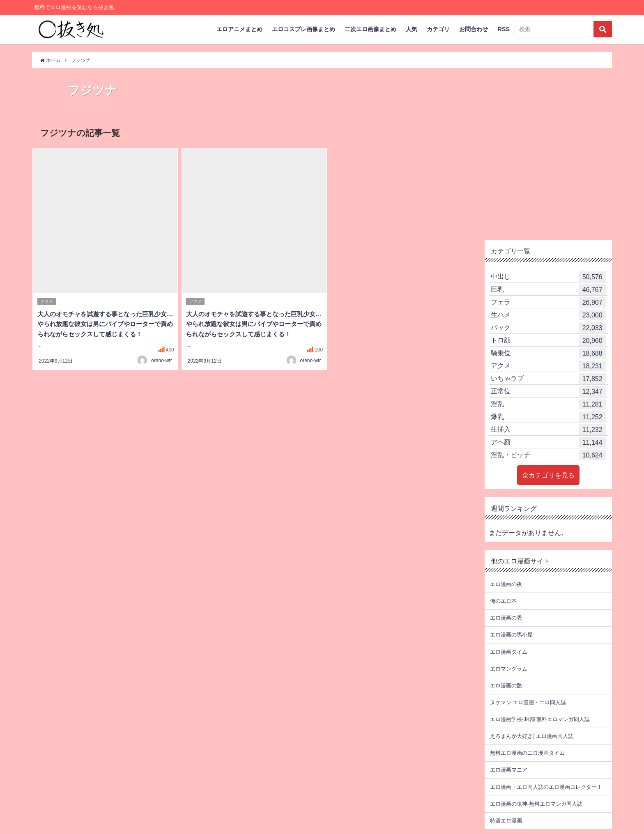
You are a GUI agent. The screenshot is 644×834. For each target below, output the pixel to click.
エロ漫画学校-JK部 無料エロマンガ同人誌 (540, 719)
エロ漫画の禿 (506, 618)
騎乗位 (548, 353)
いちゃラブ (548, 379)
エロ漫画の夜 (506, 584)
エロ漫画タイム (509, 652)
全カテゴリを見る (548, 475)
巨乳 (548, 289)
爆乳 (548, 417)
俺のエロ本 (503, 601)
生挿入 (548, 430)
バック (548, 328)
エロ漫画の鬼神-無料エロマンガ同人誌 (536, 804)
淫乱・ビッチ (548, 455)
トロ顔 (548, 340)
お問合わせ (474, 29)
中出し (548, 277)
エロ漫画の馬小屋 (511, 635)
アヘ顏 (548, 442)
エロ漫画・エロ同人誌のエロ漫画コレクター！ (546, 787)
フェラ (548, 302)
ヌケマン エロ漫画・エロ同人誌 (528, 702)
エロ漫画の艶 (506, 686)
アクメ (47, 302)
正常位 (548, 391)
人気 (412, 29)
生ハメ (548, 315)
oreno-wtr (162, 369)
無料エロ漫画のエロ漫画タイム (527, 753)
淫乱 (548, 404)
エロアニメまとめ (239, 29)
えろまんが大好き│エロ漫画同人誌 (532, 736)
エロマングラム (509, 669)
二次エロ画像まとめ (370, 29)
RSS (504, 29)
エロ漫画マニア (509, 770)
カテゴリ (438, 29)
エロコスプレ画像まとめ (304, 29)
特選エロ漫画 (506, 821)
